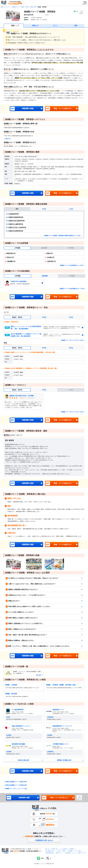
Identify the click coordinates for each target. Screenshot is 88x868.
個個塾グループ (16, 7)
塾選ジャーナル (82, 853)
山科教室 (9, 735)
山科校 (8, 717)
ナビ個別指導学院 (18, 710)
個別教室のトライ (58, 710)
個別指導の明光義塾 (18, 744)
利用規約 (72, 849)
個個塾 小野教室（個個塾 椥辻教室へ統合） (62, 685)
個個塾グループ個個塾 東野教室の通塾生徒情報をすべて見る (62, 236)
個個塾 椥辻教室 (11, 694)
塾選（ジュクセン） (6, 7)
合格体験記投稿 (49, 853)
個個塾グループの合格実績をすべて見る (72, 265)
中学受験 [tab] (71, 248)
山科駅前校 (50, 717)
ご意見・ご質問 (61, 851)
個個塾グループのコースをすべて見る (72, 340)
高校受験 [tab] (44, 248)
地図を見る (8, 139)
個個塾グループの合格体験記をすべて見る (72, 289)
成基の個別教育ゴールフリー (21, 726)
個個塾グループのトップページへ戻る (16, 789)
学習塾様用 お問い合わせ (44, 840)
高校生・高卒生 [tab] (17, 317)
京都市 (27, 7)
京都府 (23, 7)
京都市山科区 (33, 7)
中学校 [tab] (44, 209)
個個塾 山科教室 (11, 685)
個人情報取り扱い (50, 851)
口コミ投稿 (78, 851)
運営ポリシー (59, 853)
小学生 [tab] (71, 317)
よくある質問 (64, 849)
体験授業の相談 (22, 109)
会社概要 (70, 851)
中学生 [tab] (44, 317)
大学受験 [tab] (17, 248)
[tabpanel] (44, 225)
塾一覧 (47, 849)
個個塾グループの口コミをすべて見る (72, 412)
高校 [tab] (17, 209)
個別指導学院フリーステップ (62, 726)
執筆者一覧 (54, 849)
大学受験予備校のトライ (61, 744)
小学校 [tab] (71, 209)
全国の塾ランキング (71, 853)
